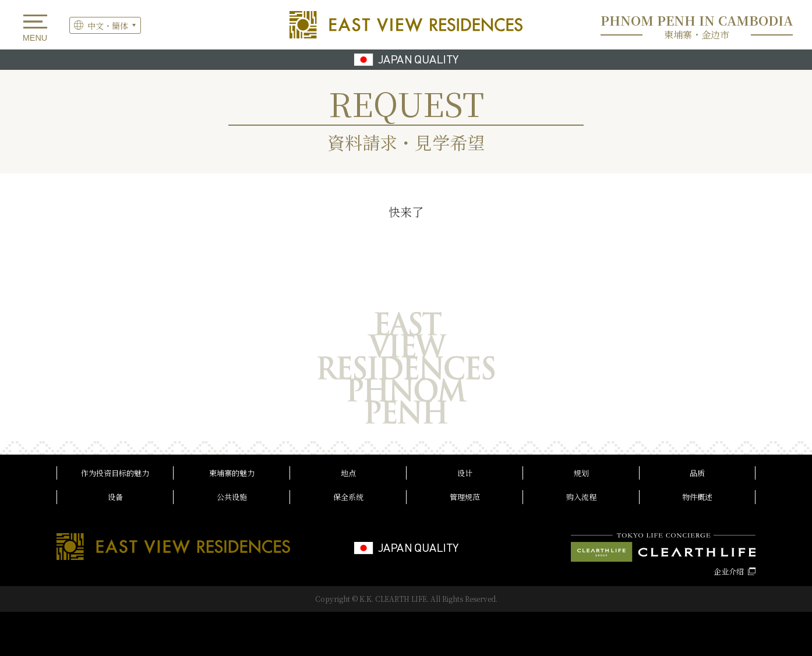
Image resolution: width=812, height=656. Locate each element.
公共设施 (232, 497)
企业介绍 (729, 571)
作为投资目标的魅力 (115, 473)
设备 (115, 497)
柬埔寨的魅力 (232, 473)
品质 (697, 473)
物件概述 (697, 497)
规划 (581, 473)
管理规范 (465, 497)
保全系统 (348, 497)
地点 (348, 473)
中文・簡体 (108, 26)
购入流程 (581, 497)
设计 (465, 473)
